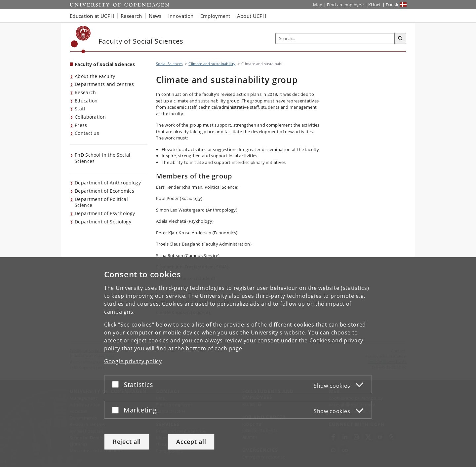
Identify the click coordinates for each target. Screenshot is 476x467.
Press (81, 125)
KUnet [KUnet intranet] (375, 5)
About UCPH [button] (252, 16)
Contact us (87, 133)
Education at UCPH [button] (92, 16)
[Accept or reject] (117, 384)
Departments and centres (104, 84)
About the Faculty (95, 76)
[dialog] (238, 362)
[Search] (400, 39)
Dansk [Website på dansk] (392, 5)
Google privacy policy (133, 361)
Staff (80, 109)
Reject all (127, 442)
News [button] (155, 16)
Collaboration (90, 117)
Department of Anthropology (108, 183)
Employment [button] (215, 16)
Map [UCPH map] (318, 5)
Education (86, 101)
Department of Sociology (103, 222)
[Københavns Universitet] (81, 39)
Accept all (191, 442)
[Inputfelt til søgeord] (335, 39)
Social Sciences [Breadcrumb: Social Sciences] (169, 64)
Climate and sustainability (212, 64)
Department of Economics (104, 191)
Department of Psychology (105, 213)
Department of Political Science (101, 202)
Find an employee (345, 5)
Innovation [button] (181, 16)
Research (85, 92)
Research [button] (131, 16)
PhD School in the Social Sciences (102, 158)
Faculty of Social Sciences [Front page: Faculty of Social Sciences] (105, 64)
